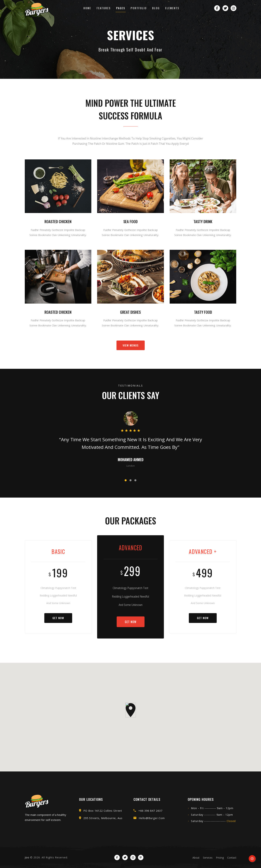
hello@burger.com (152, 818)
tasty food (203, 312)
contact (232, 858)
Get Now (58, 618)
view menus (131, 345)
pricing (220, 858)
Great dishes (130, 312)
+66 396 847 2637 (150, 811)
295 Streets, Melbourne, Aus (103, 818)
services (208, 858)
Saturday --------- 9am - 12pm (212, 815)
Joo (27, 857)
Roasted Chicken (58, 221)
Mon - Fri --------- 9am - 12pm (212, 808)
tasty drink (203, 221)
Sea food (130, 221)
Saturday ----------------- (213, 821)
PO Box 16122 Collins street (103, 811)
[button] (126, 480)
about (196, 858)
